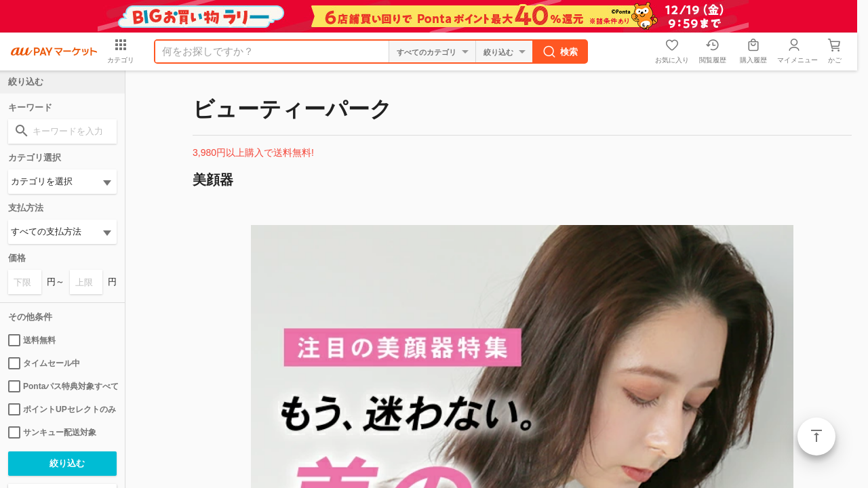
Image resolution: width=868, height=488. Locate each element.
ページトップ (816, 436)
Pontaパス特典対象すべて (62, 386)
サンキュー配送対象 (52, 432)
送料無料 (32, 340)
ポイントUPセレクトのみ (62, 409)
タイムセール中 (44, 363)
